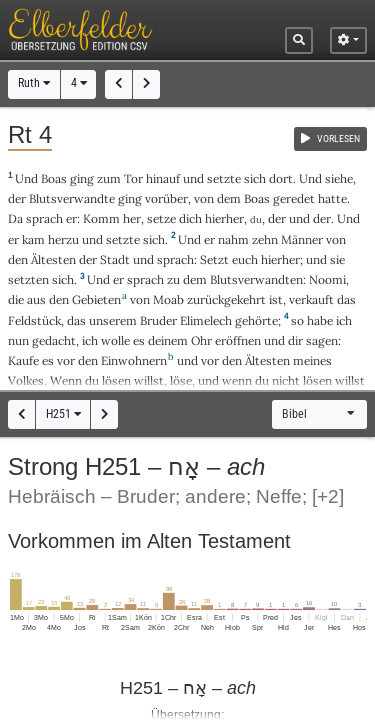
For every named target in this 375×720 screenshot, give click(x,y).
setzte (224, 178)
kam (33, 239)
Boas (54, 178)
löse (181, 380)
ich (344, 320)
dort (281, 178)
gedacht (54, 340)
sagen (322, 340)
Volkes (26, 380)
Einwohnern (134, 360)
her (132, 218)
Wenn (66, 380)
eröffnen (238, 340)
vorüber (166, 198)
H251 (63, 414)
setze (161, 218)
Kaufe (23, 360)
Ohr (201, 340)
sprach (44, 218)
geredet (294, 198)
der (277, 218)
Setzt (214, 259)
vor (66, 360)
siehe (339, 178)
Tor (133, 178)
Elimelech (206, 320)
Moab (168, 299)
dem (229, 198)
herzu (63, 239)
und (299, 218)
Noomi (327, 279)
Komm (101, 218)
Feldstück (34, 320)
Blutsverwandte (72, 198)
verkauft (311, 299)
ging (82, 178)
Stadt (115, 259)
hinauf (163, 178)
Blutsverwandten (256, 279)
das (76, 320)
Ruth (34, 83)
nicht (286, 380)
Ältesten (53, 259)
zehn (265, 239)
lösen (116, 380)
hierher (224, 218)
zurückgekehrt (226, 299)
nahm (233, 239)
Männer (302, 239)
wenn (237, 380)
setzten (28, 279)
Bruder (158, 320)
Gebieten (96, 299)
